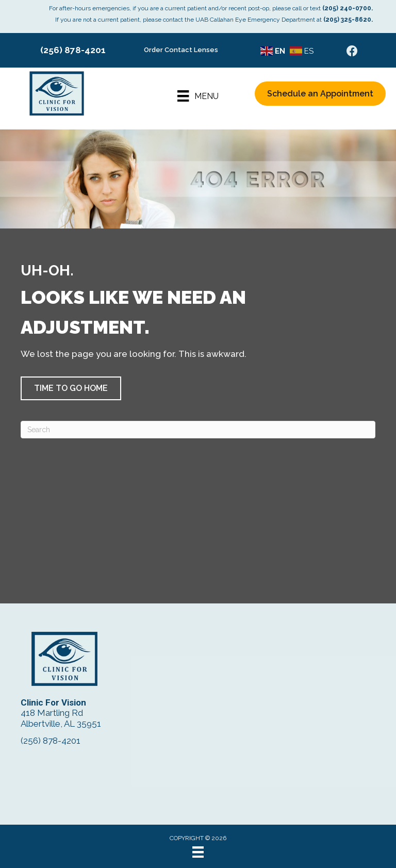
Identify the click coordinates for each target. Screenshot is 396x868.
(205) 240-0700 (347, 8)
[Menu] (198, 96)
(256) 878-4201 (73, 50)
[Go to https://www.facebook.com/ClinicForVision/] (352, 52)
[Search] (198, 430)
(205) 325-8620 (347, 20)
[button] (71, 388)
